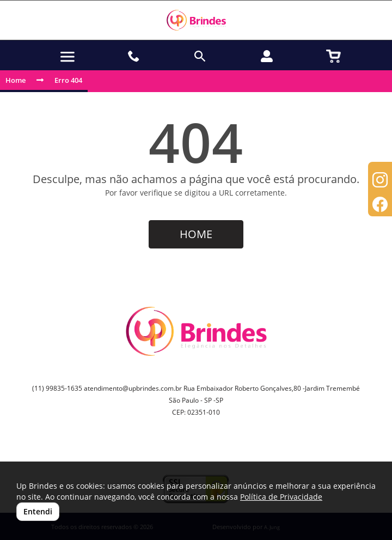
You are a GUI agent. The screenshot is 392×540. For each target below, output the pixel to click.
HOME (196, 234)
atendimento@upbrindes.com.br (133, 388)
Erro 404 (68, 80)
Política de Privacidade (281, 497)
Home (16, 80)
